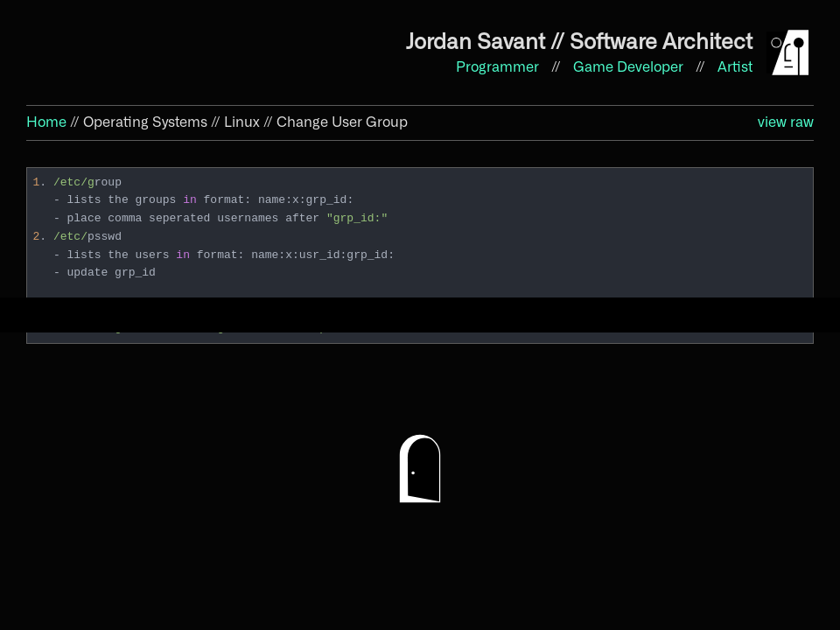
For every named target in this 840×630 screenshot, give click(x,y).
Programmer (499, 67)
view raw (786, 122)
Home (46, 122)
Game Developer (630, 67)
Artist (735, 67)
